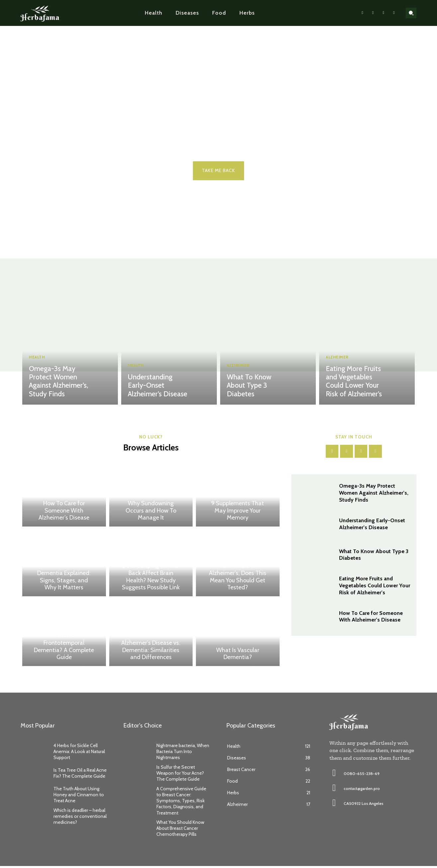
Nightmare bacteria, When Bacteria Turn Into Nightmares (183, 753)
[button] (411, 13)
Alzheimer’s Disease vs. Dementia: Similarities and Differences (151, 652)
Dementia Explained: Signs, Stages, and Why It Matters (64, 582)
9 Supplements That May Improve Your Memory (238, 512)
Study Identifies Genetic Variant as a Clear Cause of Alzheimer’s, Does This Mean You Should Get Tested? (238, 571)
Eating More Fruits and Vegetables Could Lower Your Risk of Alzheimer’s (357, 382)
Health (38, 359)
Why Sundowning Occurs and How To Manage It (151, 512)
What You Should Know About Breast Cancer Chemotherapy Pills (180, 830)
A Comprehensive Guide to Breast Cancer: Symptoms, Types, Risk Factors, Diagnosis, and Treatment (181, 803)
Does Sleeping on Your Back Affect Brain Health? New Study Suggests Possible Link (151, 579)
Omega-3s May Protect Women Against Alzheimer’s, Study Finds (58, 382)
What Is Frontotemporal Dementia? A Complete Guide (64, 648)
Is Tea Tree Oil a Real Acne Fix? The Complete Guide (80, 775)
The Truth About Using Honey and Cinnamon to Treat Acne (79, 797)
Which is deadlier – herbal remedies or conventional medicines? (80, 818)
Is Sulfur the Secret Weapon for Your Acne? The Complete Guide (180, 775)
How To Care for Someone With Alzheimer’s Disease (64, 512)
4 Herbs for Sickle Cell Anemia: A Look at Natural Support (79, 753)
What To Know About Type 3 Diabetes (258, 390)
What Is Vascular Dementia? (238, 655)
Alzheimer (240, 375)
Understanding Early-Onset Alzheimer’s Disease (158, 386)
